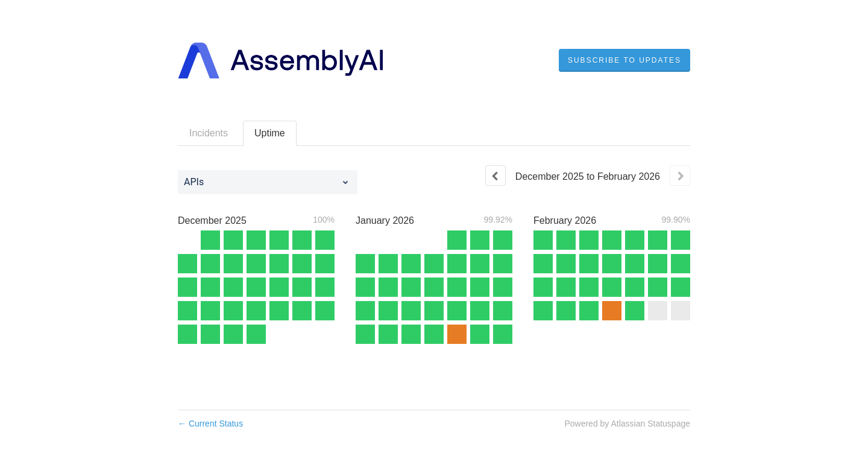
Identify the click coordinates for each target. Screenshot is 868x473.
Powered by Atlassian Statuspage (627, 424)
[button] (624, 60)
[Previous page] (495, 176)
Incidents (209, 133)
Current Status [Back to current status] (210, 424)
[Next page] (680, 176)
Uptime (270, 133)
